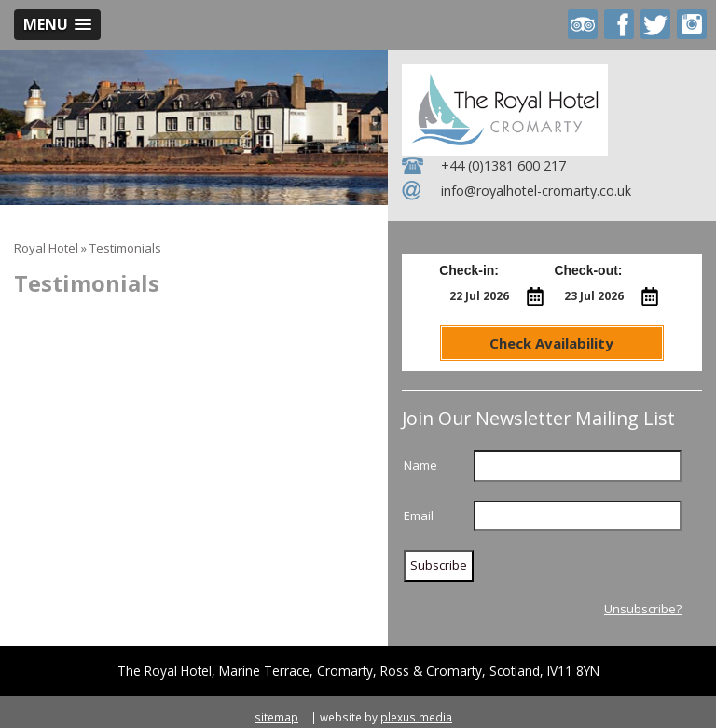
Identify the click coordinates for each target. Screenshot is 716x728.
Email (419, 515)
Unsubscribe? (643, 609)
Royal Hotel (46, 248)
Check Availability (551, 343)
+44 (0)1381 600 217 (503, 165)
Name (420, 465)
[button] (57, 25)
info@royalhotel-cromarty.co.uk (536, 191)
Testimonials (125, 248)
